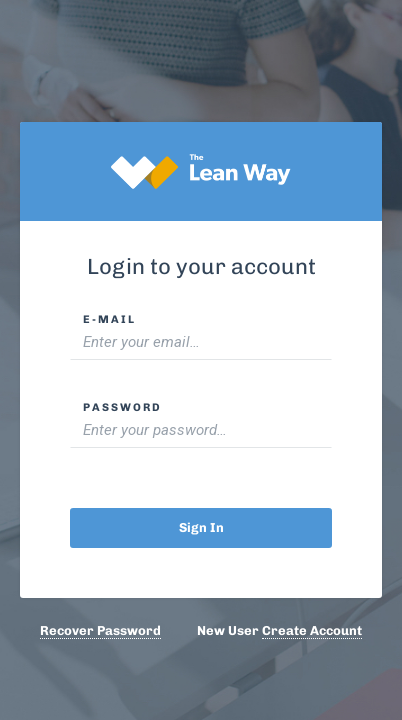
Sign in (201, 527)
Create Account (312, 630)
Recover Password (100, 630)
